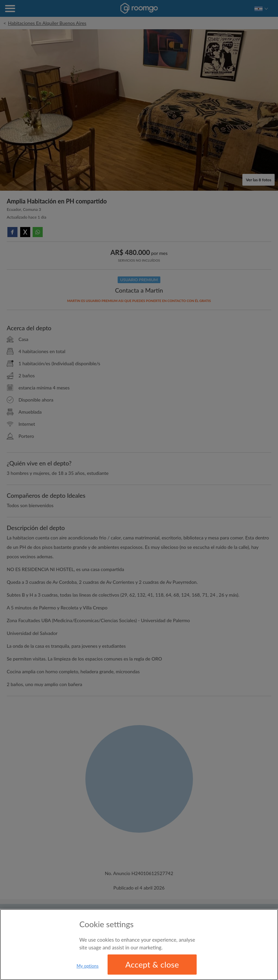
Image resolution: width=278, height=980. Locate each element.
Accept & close (152, 964)
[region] (139, 945)
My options (88, 966)
